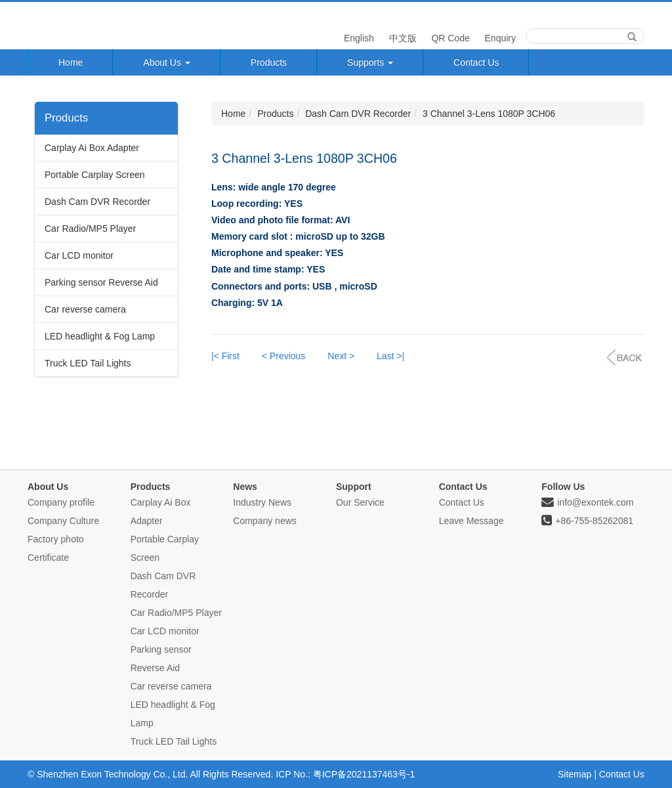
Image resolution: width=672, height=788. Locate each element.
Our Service (360, 502)
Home (71, 62)
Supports (370, 62)
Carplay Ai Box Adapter (92, 148)
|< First (225, 356)
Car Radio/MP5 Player (90, 229)
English (358, 38)
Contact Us (476, 62)
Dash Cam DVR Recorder (97, 202)
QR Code (450, 38)
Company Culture (63, 521)
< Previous (284, 356)
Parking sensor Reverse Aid (101, 282)
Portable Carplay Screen (95, 175)
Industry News (262, 502)
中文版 (402, 38)
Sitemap (575, 774)
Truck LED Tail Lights (88, 363)
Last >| (390, 356)
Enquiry (499, 38)
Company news (265, 521)
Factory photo (56, 539)
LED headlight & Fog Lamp (100, 336)
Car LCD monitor (79, 255)
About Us (166, 62)
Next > (341, 356)
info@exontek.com (587, 502)
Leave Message (472, 521)
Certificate (48, 558)
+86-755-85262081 (587, 521)
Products (269, 62)
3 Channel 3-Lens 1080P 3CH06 (489, 114)
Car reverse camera (85, 309)
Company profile (61, 502)
